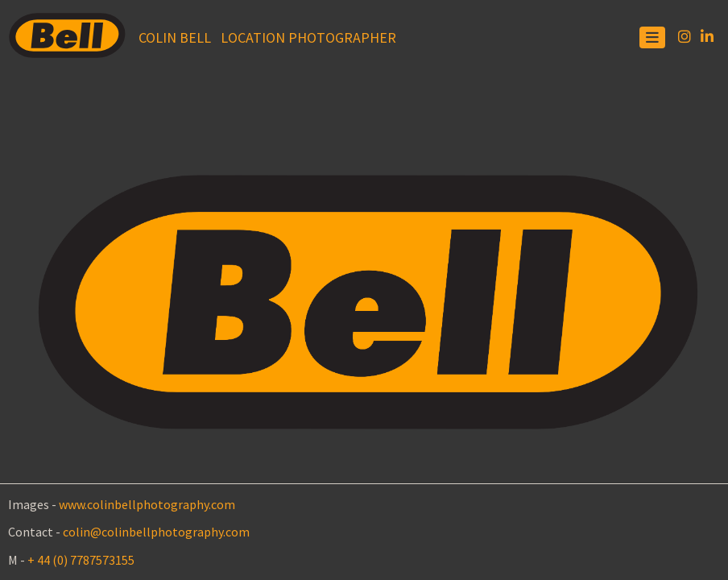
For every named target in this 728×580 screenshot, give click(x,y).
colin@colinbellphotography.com (156, 532)
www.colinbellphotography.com (147, 504)
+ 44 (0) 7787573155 (81, 560)
